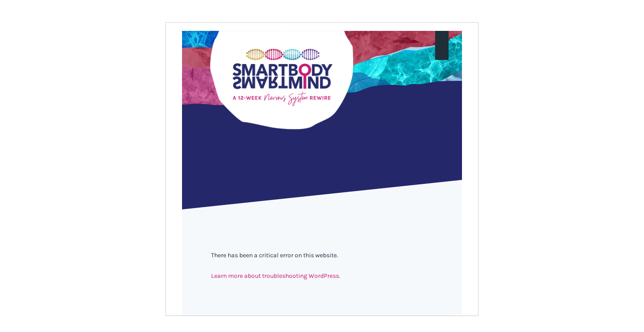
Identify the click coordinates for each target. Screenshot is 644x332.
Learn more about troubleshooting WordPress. (276, 276)
